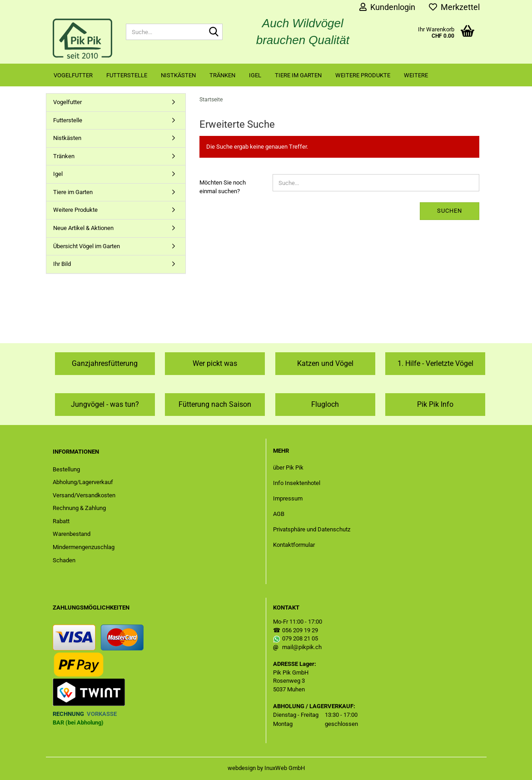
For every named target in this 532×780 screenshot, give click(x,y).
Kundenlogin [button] (387, 7)
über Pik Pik (288, 467)
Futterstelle (127, 75)
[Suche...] (214, 32)
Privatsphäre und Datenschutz (312, 529)
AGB (279, 514)
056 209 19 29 (300, 630)
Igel (255, 75)
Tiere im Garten (298, 75)
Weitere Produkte (363, 75)
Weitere (416, 75)
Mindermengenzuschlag (84, 547)
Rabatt (61, 521)
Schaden (64, 560)
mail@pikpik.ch (302, 647)
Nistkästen (178, 75)
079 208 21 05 (300, 638)
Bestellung (66, 469)
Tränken (222, 75)
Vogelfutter (73, 75)
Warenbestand (72, 534)
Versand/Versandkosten (84, 495)
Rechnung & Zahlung (79, 508)
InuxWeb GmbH (285, 768)
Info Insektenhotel (297, 483)
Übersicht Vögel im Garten (87, 246)
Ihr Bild (62, 264)
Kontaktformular (294, 545)
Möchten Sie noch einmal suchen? (223, 187)
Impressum (288, 498)
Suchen (450, 211)
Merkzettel (454, 7)
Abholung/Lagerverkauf (83, 482)
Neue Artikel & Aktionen (83, 228)
